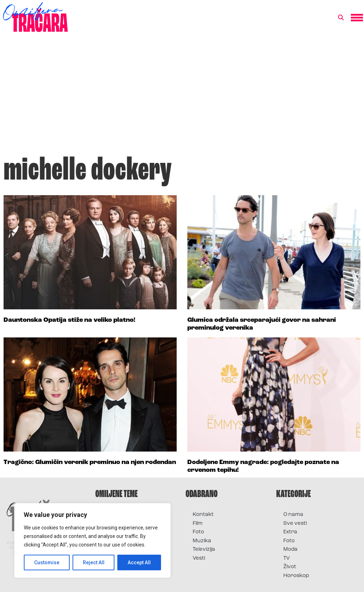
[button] (341, 18)
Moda (290, 550)
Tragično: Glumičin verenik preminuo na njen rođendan (90, 462)
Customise (47, 562)
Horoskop (296, 576)
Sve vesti (295, 524)
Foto (198, 532)
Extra (290, 532)
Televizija (204, 550)
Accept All (139, 562)
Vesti (199, 558)
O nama (293, 515)
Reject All (94, 562)
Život (290, 567)
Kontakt (203, 515)
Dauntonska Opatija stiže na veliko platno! (69, 320)
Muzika (202, 541)
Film (198, 524)
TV (287, 558)
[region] (92, 540)
